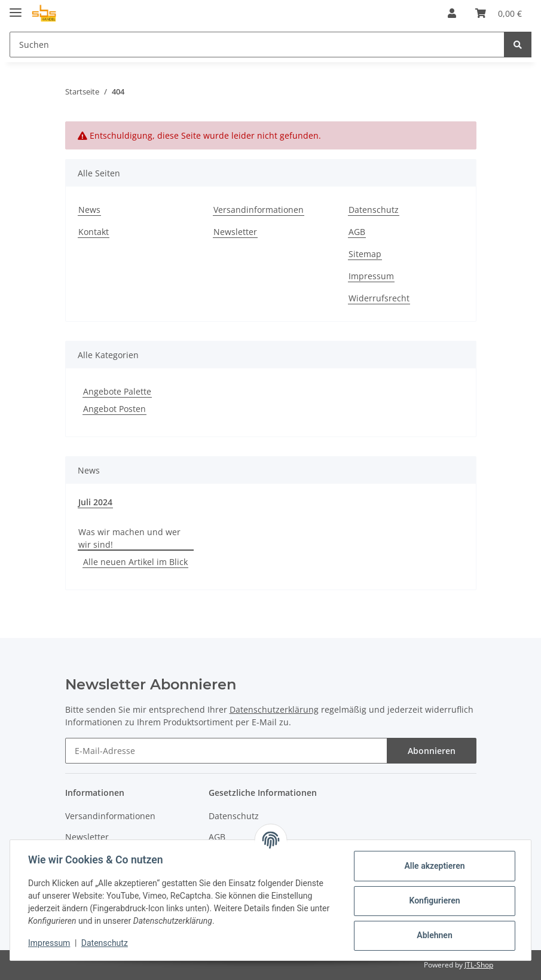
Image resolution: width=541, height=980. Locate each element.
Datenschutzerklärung (274, 709)
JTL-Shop (479, 965)
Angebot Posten (114, 409)
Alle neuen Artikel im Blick (135, 562)
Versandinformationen (259, 210)
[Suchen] (257, 45)
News (89, 210)
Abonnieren (432, 751)
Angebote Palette (117, 391)
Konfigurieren (433, 900)
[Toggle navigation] (16, 7)
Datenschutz (374, 210)
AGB (357, 232)
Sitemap (365, 254)
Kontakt (94, 232)
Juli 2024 (95, 502)
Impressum (371, 276)
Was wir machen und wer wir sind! (129, 538)
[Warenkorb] (499, 13)
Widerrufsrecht (379, 298)
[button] (452, 13)
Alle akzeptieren (433, 866)
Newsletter (235, 232)
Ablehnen (433, 935)
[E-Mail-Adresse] (226, 751)
